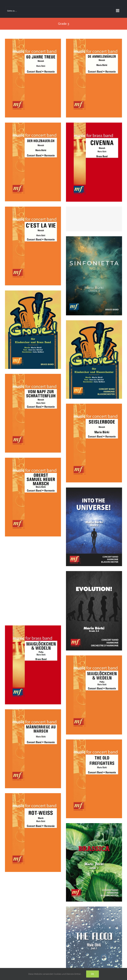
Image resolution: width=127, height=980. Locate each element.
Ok (93, 974)
